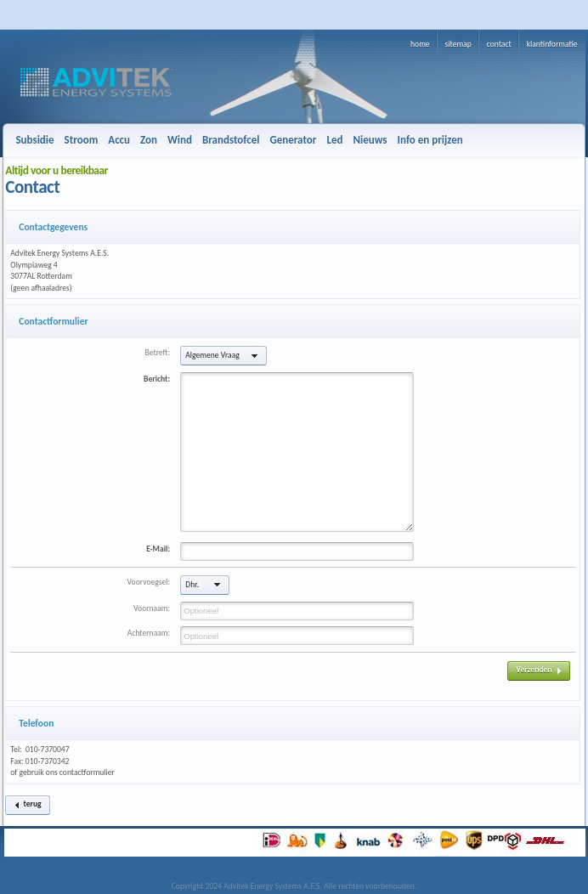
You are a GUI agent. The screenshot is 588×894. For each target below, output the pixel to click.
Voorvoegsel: (149, 582)
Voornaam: (152, 608)
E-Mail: (158, 549)
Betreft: (158, 353)
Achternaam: (149, 633)
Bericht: (157, 379)
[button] (223, 356)
